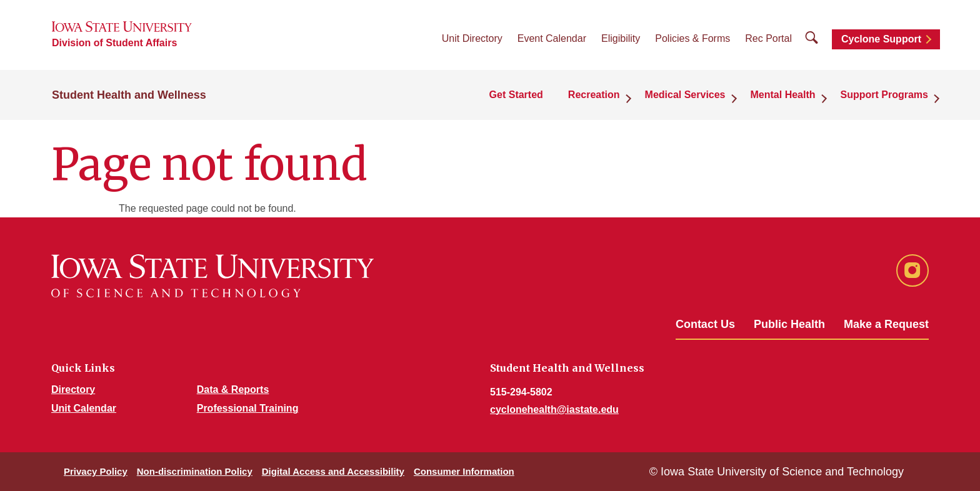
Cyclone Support (881, 39)
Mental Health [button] (783, 95)
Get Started (516, 95)
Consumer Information (464, 471)
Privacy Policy (96, 471)
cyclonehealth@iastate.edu (554, 409)
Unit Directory (472, 38)
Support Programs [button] (884, 95)
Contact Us (705, 324)
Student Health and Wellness (129, 95)
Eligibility (621, 38)
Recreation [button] (594, 95)
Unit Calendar (84, 408)
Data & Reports (233, 389)
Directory (73, 389)
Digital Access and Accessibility (333, 471)
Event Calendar (552, 38)
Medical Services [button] (685, 95)
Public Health (789, 324)
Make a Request (886, 324)
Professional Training (248, 408)
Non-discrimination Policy (195, 471)
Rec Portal (768, 38)
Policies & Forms (692, 38)
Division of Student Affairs (114, 43)
